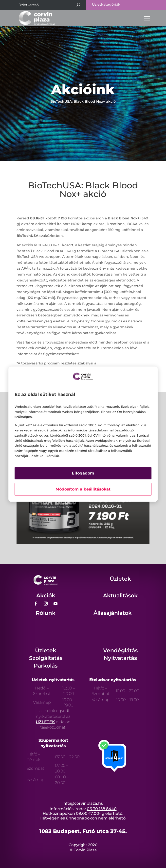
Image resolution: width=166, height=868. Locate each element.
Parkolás (46, 666)
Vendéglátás (120, 650)
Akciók (46, 596)
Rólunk (46, 613)
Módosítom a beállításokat (83, 489)
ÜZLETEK (45, 722)
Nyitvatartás (120, 658)
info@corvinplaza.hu (83, 803)
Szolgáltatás (46, 658)
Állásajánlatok (113, 613)
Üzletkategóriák (106, 4)
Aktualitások (120, 596)
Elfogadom (83, 473)
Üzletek (120, 579)
